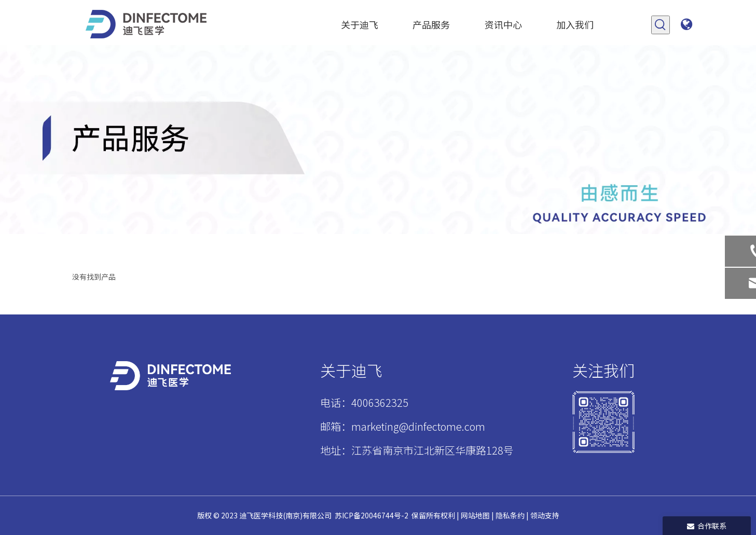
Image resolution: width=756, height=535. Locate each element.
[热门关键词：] (661, 25)
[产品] (378, 140)
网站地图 (475, 515)
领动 (538, 515)
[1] (603, 422)
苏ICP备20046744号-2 (372, 515)
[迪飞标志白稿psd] (170, 375)
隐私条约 (510, 515)
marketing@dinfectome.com (418, 426)
